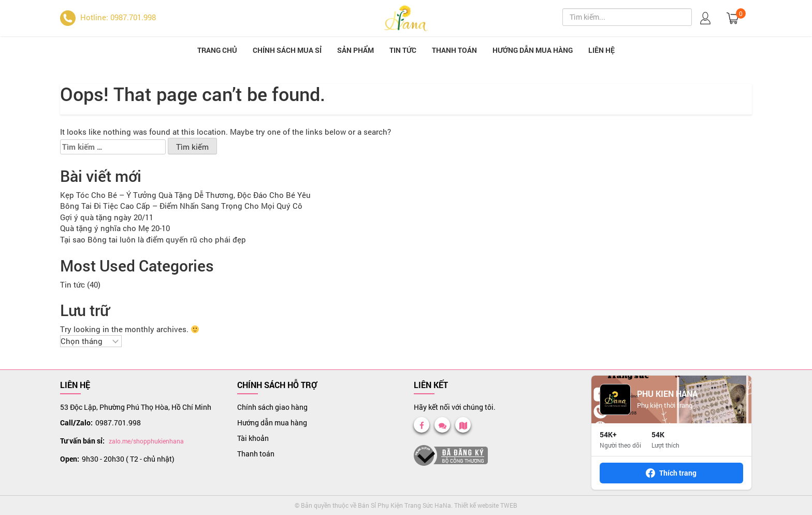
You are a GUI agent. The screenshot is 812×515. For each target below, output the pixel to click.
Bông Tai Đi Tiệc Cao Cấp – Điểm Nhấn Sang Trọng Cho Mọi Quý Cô (181, 206)
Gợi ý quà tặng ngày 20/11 (107, 217)
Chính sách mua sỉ (287, 50)
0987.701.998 (118, 423)
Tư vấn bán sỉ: (82, 441)
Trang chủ (217, 50)
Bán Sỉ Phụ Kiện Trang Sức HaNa (404, 505)
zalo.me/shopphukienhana (146, 441)
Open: (70, 459)
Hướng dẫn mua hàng (533, 50)
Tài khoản (253, 438)
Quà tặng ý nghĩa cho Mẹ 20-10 (115, 228)
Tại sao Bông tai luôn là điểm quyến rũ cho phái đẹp (153, 239)
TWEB (509, 505)
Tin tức (403, 50)
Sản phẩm (356, 50)
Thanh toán (454, 50)
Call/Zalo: (76, 423)
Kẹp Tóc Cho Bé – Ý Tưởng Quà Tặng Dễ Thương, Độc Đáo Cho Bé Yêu (185, 195)
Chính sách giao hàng (272, 407)
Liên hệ (601, 50)
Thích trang (671, 473)
